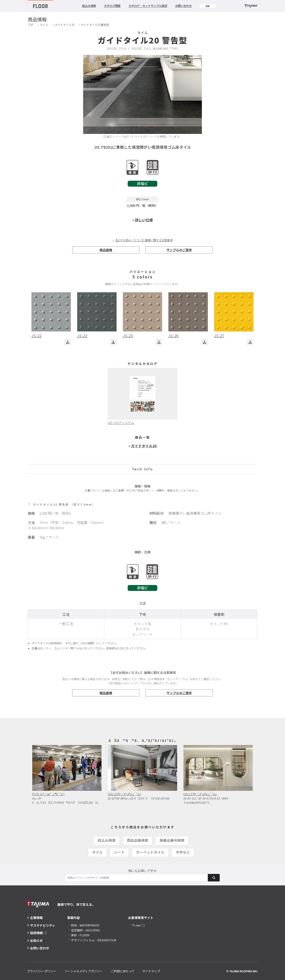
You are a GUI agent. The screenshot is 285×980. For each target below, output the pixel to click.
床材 (80, 935)
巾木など (183, 852)
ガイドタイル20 (65, 25)
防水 (85, 925)
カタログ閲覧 (112, 6)
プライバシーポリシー (42, 971)
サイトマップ (151, 971)
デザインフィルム (94, 940)
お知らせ (36, 940)
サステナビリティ (43, 925)
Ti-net (136, 925)
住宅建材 (85, 930)
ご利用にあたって (123, 971)
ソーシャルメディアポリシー (84, 971)
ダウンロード (68, 342)
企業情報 (36, 918)
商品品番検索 (138, 840)
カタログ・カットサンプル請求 (148, 6)
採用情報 (36, 933)
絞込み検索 (89, 6)
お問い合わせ (183, 6)
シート (119, 852)
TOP (31, 25)
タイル (44, 25)
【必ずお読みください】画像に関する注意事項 (143, 240)
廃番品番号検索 (172, 840)
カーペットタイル (150, 852)
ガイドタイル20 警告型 (95, 25)
